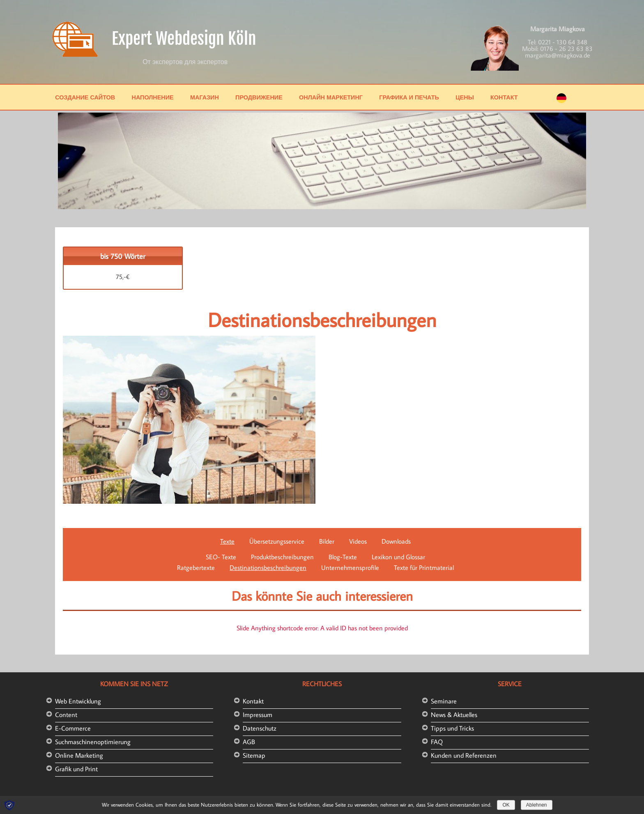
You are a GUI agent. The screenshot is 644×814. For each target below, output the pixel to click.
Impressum (258, 715)
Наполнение (152, 97)
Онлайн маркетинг (331, 97)
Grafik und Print (76, 769)
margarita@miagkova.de (558, 55)
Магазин (205, 97)
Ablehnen (537, 805)
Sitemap (254, 755)
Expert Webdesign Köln (184, 39)
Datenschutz (260, 728)
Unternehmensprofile (350, 567)
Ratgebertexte (196, 567)
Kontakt (253, 701)
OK (506, 805)
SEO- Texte (221, 557)
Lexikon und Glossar (398, 557)
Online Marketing (79, 755)
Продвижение (259, 97)
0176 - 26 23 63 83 (566, 48)
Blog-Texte (343, 557)
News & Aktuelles (454, 715)
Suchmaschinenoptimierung (93, 742)
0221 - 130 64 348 (563, 42)
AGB (249, 742)
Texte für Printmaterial (424, 567)
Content (66, 715)
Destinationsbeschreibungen (268, 567)
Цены (465, 97)
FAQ (437, 742)
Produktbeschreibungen (282, 557)
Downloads (396, 541)
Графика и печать (409, 97)
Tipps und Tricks (452, 728)
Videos (358, 541)
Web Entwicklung (78, 701)
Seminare (444, 701)
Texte (227, 541)
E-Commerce (73, 728)
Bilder (327, 541)
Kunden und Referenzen (464, 755)
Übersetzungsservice (277, 541)
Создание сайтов (85, 97)
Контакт (504, 97)
